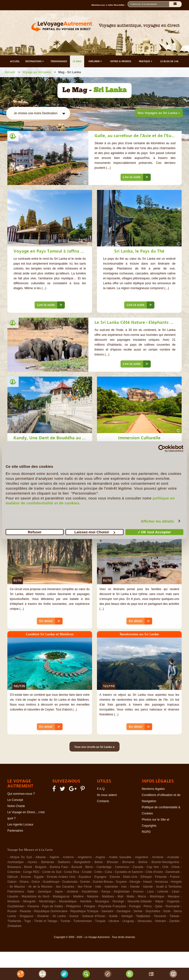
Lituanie (13, 896)
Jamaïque (44, 892)
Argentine (142, 857)
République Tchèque (84, 911)
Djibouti (13, 877)
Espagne (100, 877)
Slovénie (43, 916)
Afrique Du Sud (21, 857)
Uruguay (128, 921)
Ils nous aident (107, 795)
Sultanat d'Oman (94, 916)
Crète (98, 872)
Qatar (159, 906)
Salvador (107, 911)
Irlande (135, 887)
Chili (165, 867)
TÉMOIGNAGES (59, 61)
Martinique (157, 896)
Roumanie (173, 906)
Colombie (14, 872)
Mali (120, 896)
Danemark (173, 872)
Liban (176, 892)
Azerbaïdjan (16, 862)
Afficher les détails (157, 521)
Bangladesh (82, 862)
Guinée (85, 882)
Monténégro (47, 901)
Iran (124, 887)
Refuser (35, 532)
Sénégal (127, 916)
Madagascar (61, 896)
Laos (150, 892)
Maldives (108, 896)
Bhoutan (113, 862)
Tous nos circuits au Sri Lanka (94, 747)
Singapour (26, 916)
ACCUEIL (15, 61)
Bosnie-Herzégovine (165, 862)
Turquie (100, 921)
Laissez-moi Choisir (95, 532)
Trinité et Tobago (46, 921)
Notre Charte (16, 806)
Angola (100, 857)
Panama (33, 906)
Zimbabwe (14, 926)
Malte (130, 896)
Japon (59, 892)
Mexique (173, 896)
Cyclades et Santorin (129, 872)
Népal (159, 901)
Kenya (106, 892)
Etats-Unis (130, 877)
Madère (78, 896)
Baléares (64, 862)
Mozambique (68, 901)
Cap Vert (153, 867)
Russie (12, 911)
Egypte (39, 877)
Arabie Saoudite (120, 857)
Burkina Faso (59, 867)
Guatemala (70, 882)
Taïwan (175, 916)
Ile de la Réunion (40, 887)
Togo (28, 921)
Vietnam (161, 921)
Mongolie (29, 901)
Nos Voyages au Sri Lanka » (159, 113)
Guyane (121, 882)
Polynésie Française (112, 906)
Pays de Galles (52, 906)
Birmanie (128, 862)
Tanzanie (160, 916)
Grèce (36, 882)
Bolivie (143, 862)
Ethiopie (146, 877)
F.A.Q (101, 789)
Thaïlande (14, 921)
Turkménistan (83, 921)
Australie (173, 857)
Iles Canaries (65, 887)
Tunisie (65, 921)
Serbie (138, 911)
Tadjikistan (143, 916)
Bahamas (48, 862)
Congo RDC (31, 872)
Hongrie (176, 882)
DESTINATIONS (35, 61)
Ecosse (26, 877)
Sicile (167, 911)
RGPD (146, 832)
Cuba (108, 872)
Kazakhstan (90, 892)
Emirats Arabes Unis (61, 877)
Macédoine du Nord (35, 896)
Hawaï (147, 882)
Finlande (161, 877)
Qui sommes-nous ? (21, 794)
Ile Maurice (17, 887)
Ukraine (114, 921)
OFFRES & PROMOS (121, 61)
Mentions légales (153, 789)
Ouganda (173, 901)
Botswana (14, 867)
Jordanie (72, 892)
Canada (138, 867)
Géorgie (135, 882)
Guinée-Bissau (103, 882)
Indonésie (111, 887)
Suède (113, 916)
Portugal (135, 906)
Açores (32, 862)
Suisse (74, 916)
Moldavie (13, 901)
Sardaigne (124, 911)
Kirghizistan (122, 892)
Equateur (85, 877)
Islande (148, 887)
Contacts (103, 801)
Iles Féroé (85, 887)
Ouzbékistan (16, 906)
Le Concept (15, 800)
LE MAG (77, 61)
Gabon (12, 882)
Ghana (24, 882)
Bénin (89, 867)
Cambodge (104, 867)
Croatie (87, 872)
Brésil (28, 867)
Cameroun (122, 867)
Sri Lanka (59, 916)
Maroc (142, 896)
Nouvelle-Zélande (140, 901)
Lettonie (163, 892)
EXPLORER (96, 61)
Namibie (86, 901)
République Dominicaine (51, 911)
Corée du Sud (52, 872)
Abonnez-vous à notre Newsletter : (109, 5)
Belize (99, 862)
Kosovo (138, 892)
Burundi (77, 867)
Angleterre (85, 857)
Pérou (148, 906)
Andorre (68, 857)
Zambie (174, 921)
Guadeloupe (51, 882)
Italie (31, 892)
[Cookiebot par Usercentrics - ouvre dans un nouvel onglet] (162, 448)
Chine (176, 867)
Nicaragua (102, 901)
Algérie (54, 857)
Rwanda (25, 911)
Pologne (90, 906)
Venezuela (144, 921)
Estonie (115, 877)
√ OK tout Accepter (154, 532)
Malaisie (93, 896)
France (175, 877)
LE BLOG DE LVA (169, 61)
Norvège (118, 901)
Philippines (73, 906)
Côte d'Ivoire (154, 872)
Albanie (41, 857)
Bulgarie (41, 867)
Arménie (158, 857)
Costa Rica (72, 872)
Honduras (161, 882)
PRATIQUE (146, 61)
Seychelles (153, 911)
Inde (98, 887)
